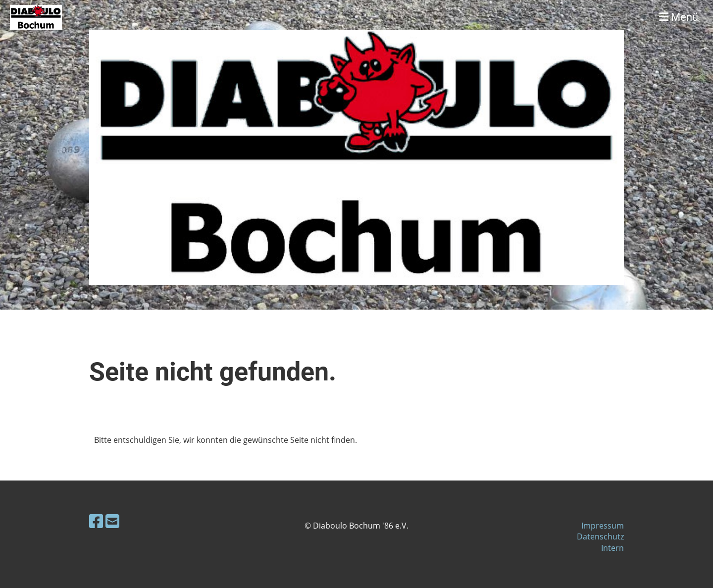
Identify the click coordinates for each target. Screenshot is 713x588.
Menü (679, 17)
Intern (612, 548)
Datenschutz (600, 536)
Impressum (603, 526)
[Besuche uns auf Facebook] (96, 521)
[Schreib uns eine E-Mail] (112, 521)
